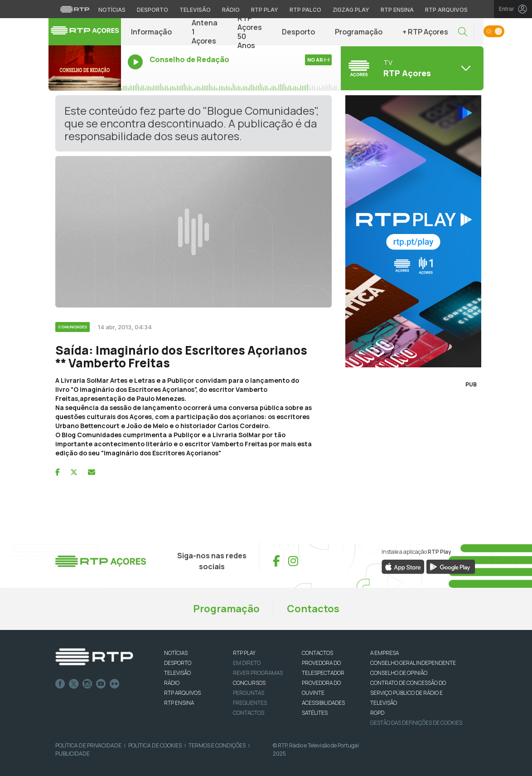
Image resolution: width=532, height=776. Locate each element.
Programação (359, 32)
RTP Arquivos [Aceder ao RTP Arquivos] (446, 10)
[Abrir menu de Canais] (411, 68)
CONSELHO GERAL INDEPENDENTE (413, 663)
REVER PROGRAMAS (258, 673)
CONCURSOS (249, 683)
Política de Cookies (155, 745)
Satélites (315, 713)
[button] (463, 32)
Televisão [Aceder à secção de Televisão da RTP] (195, 10)
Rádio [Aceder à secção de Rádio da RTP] (231, 10)
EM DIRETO (247, 663)
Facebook (60, 684)
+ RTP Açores (425, 32)
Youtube (101, 684)
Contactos (313, 609)
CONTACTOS (317, 653)
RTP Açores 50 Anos (250, 32)
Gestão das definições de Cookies (416, 723)
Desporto (298, 32)
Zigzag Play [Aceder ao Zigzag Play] (351, 10)
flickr (115, 684)
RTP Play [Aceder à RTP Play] (265, 10)
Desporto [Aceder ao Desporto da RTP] (152, 10)
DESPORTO (178, 663)
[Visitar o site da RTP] (75, 9)
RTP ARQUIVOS (182, 693)
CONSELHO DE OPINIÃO (399, 673)
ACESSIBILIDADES (323, 703)
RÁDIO (172, 683)
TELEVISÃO (177, 673)
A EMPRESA (384, 653)
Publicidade (73, 754)
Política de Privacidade (88, 745)
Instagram (87, 684)
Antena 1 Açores (205, 32)
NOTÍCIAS (176, 653)
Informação (151, 32)
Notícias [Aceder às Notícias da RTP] (112, 10)
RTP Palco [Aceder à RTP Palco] (305, 10)
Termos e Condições (217, 745)
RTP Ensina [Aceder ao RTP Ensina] (397, 10)
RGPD (377, 713)
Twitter (74, 684)
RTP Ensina (179, 703)
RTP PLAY (244, 653)
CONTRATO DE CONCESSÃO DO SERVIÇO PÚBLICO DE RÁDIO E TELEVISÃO (408, 693)
